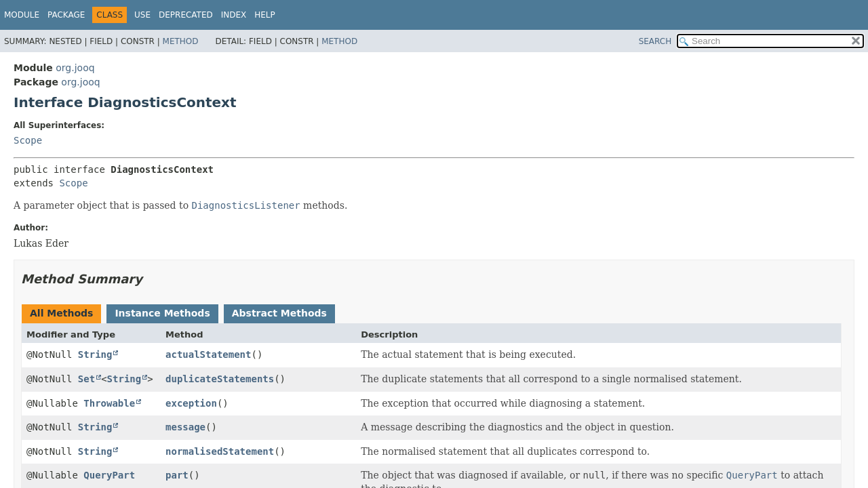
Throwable (109, 403)
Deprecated (186, 15)
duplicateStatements (220, 379)
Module (22, 15)
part (177, 475)
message (185, 427)
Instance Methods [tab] (162, 313)
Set (86, 379)
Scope (28, 140)
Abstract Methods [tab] (279, 313)
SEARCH (655, 41)
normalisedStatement (220, 451)
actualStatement (208, 354)
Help (265, 15)
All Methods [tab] (61, 313)
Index (234, 15)
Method (181, 41)
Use (142, 15)
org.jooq (75, 68)
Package (66, 15)
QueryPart (109, 475)
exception (191, 403)
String (95, 354)
